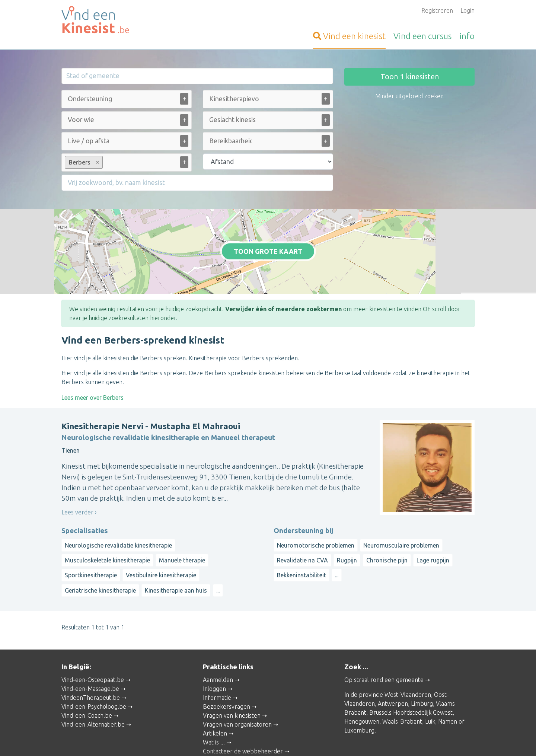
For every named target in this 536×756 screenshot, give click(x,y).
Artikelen (215, 702)
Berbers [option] (83, 162)
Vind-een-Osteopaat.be (93, 648)
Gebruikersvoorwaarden (349, 740)
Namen (448, 690)
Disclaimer (304, 740)
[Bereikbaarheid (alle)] (230, 141)
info (467, 36)
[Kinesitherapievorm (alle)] (234, 99)
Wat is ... (214, 711)
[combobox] (127, 101)
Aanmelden (218, 648)
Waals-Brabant (402, 690)
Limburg (422, 672)
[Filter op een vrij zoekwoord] (197, 183)
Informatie (217, 666)
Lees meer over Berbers (92, 366)
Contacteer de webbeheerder (243, 720)
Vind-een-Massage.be (90, 657)
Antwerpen (393, 672)
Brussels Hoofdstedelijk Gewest (411, 681)
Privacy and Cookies (265, 740)
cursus (422, 36)
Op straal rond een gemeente (384, 648)
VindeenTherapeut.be (91, 666)
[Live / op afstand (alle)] (89, 141)
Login (468, 10)
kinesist (349, 36)
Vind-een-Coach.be (87, 684)
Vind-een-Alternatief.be (93, 693)
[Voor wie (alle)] (82, 120)
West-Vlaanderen (408, 663)
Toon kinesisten (410, 76)
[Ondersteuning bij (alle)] (91, 99)
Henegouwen (362, 690)
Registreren (437, 10)
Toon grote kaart (268, 236)
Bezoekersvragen (226, 675)
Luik (430, 690)
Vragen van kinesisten (232, 684)
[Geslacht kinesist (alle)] (232, 120)
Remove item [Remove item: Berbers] (98, 162)
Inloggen (214, 657)
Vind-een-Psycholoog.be (94, 675)
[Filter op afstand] (268, 162)
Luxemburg (359, 699)
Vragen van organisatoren (237, 693)
